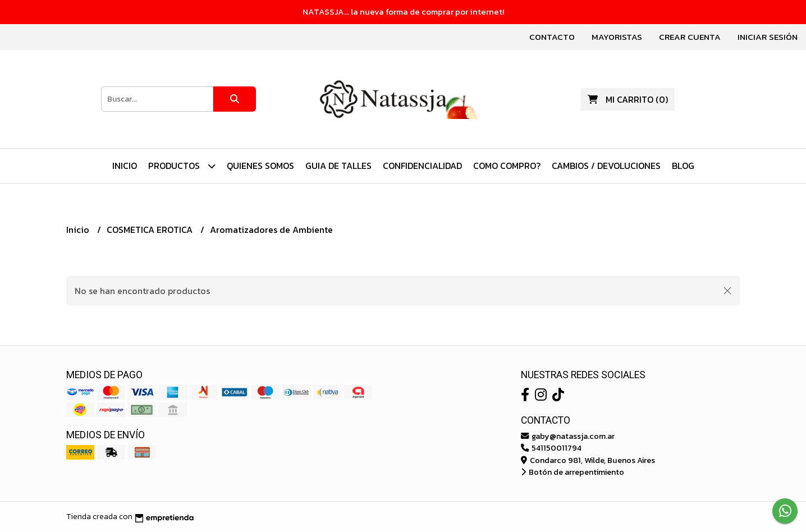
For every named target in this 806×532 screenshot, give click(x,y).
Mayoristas (617, 37)
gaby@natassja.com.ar (568, 436)
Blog (683, 166)
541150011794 (551, 448)
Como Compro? (507, 166)
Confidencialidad (422, 166)
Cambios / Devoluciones (606, 166)
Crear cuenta (690, 37)
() (628, 99)
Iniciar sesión (768, 37)
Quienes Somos (260, 166)
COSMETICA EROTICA (151, 230)
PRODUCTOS (182, 166)
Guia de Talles (338, 166)
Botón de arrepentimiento (573, 472)
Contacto (552, 37)
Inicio (125, 166)
